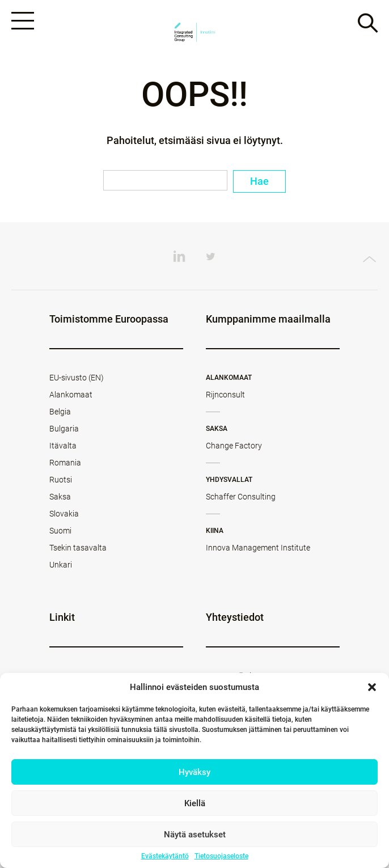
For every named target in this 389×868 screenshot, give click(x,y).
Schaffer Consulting (241, 497)
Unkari (61, 565)
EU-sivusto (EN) (77, 378)
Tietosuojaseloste (221, 856)
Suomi (60, 531)
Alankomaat (71, 395)
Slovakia (64, 514)
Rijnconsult (225, 395)
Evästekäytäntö (165, 856)
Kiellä (195, 803)
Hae (259, 181)
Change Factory (234, 446)
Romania (65, 463)
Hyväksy (195, 772)
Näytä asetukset (195, 835)
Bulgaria (64, 429)
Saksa (60, 497)
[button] (372, 687)
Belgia (60, 412)
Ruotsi (61, 480)
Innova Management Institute (258, 548)
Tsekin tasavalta (78, 548)
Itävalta (63, 446)
